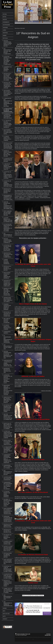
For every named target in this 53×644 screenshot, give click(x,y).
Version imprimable (20, 634)
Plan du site (28, 634)
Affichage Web (48, 635)
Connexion (48, 634)
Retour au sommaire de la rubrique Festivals (33, 595)
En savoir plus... (22, 276)
